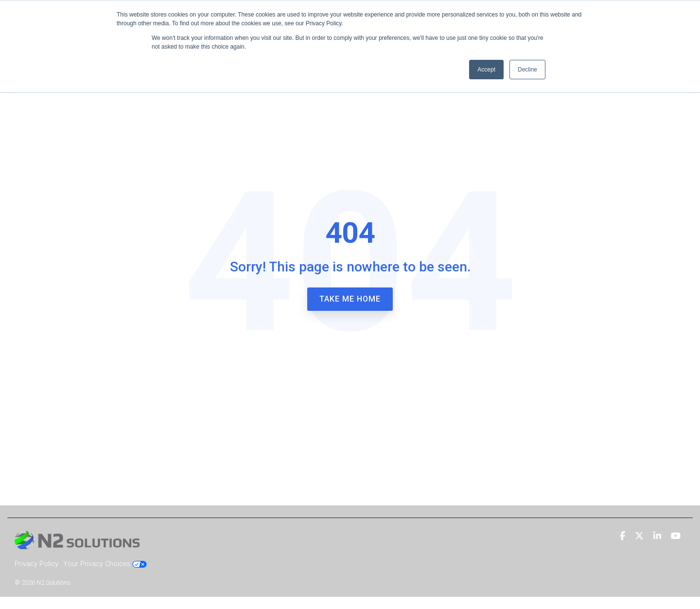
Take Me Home (350, 299)
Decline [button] (527, 70)
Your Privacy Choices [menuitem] (105, 564)
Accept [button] (486, 70)
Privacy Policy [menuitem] (36, 564)
